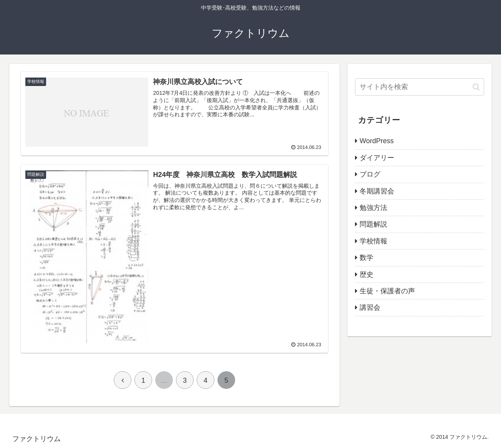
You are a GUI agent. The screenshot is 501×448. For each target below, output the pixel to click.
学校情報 (373, 241)
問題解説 (373, 224)
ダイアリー (377, 158)
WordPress (377, 141)
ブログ (370, 174)
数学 (367, 258)
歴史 (367, 274)
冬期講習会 (377, 191)
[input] (420, 87)
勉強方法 (373, 208)
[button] (476, 87)
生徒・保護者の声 (387, 291)
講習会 (370, 307)
